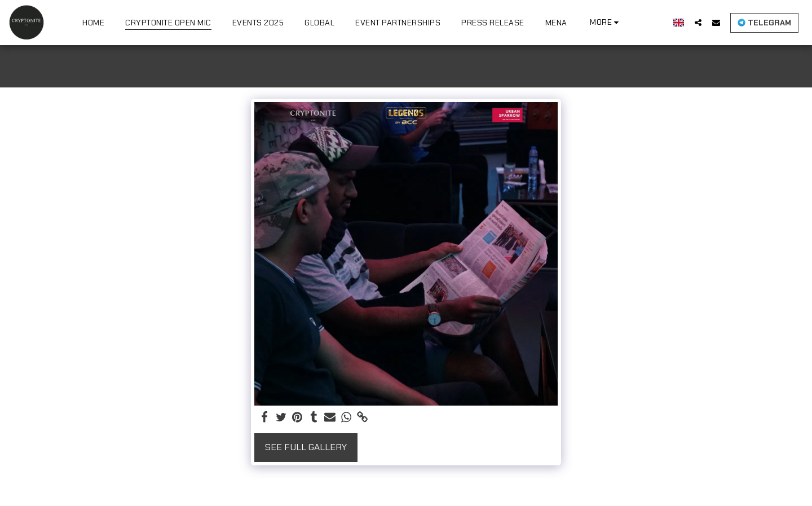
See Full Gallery (306, 447)
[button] (698, 22)
